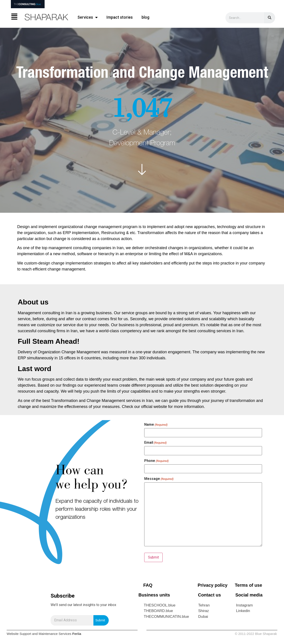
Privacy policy (213, 585)
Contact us (209, 595)
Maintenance (48, 634)
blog (145, 17)
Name (156, 425)
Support (25, 634)
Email (155, 443)
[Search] (270, 18)
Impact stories (120, 17)
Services (88, 17)
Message (159, 479)
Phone (156, 461)
